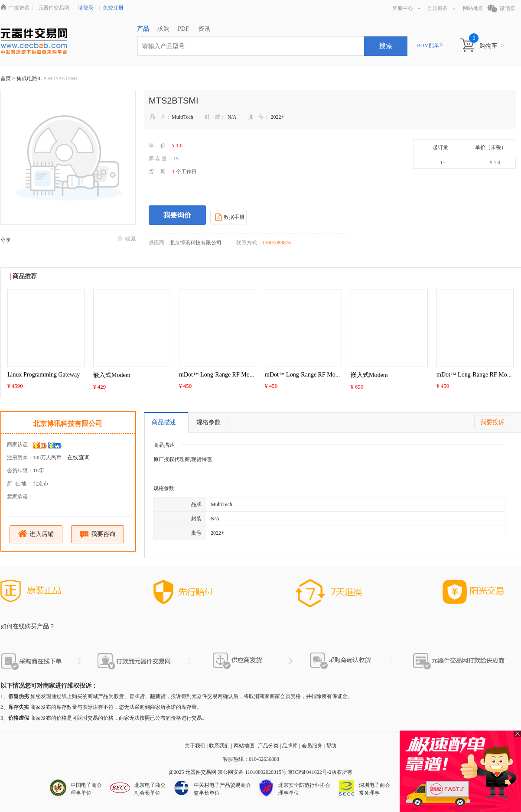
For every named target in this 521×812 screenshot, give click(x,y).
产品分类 (268, 746)
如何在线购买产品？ (28, 626)
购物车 (492, 46)
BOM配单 (430, 45)
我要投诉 (492, 422)
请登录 (86, 8)
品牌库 (290, 746)
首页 (6, 78)
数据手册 (229, 217)
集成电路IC (30, 78)
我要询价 (177, 215)
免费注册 (113, 8)
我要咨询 (98, 534)
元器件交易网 (54, 8)
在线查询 (78, 457)
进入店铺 (36, 534)
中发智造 (19, 8)
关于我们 (195, 746)
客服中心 (406, 8)
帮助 (331, 746)
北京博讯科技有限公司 (68, 424)
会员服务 (441, 8)
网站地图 (473, 8)
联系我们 (219, 746)
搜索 (386, 46)
